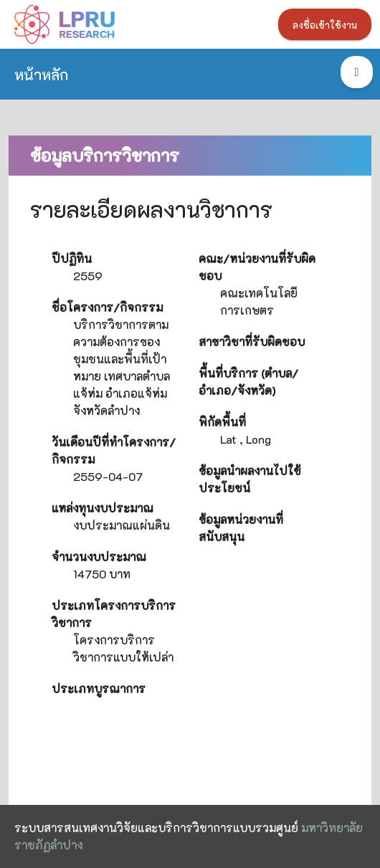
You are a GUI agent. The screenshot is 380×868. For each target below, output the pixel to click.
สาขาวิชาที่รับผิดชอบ (252, 342)
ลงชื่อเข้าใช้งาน (325, 25)
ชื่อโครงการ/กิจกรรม (107, 307)
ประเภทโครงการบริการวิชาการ (114, 614)
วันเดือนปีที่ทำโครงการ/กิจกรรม (114, 450)
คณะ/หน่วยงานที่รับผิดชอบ (257, 267)
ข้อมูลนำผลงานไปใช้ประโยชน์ (250, 479)
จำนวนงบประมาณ (99, 557)
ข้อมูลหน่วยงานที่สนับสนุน (241, 528)
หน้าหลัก (41, 74)
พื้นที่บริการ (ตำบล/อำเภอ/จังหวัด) (248, 382)
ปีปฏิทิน (72, 258)
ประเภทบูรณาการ (99, 688)
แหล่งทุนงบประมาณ (103, 508)
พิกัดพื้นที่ (222, 422)
